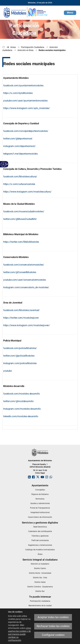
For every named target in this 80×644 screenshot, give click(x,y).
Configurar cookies (53, 635)
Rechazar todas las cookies (53, 626)
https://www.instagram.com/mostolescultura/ (27, 192)
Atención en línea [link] (25, 50)
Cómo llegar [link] (40, 473)
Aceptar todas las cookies (53, 617)
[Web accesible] (3, 164)
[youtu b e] (7, 371)
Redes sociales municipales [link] (52, 50)
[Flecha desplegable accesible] (7, 164)
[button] (70, 13)
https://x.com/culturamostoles (19, 184)
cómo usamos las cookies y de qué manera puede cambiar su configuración (20, 634)
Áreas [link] (13, 47)
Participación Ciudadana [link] (33, 47)
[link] (26, 12)
